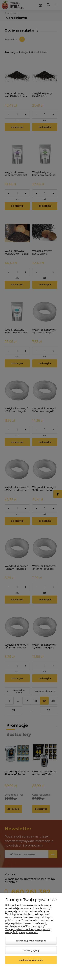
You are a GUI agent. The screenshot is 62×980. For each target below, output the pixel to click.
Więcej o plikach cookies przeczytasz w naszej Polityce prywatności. (28, 931)
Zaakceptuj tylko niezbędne (31, 941)
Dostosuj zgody (31, 950)
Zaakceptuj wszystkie (31, 960)
